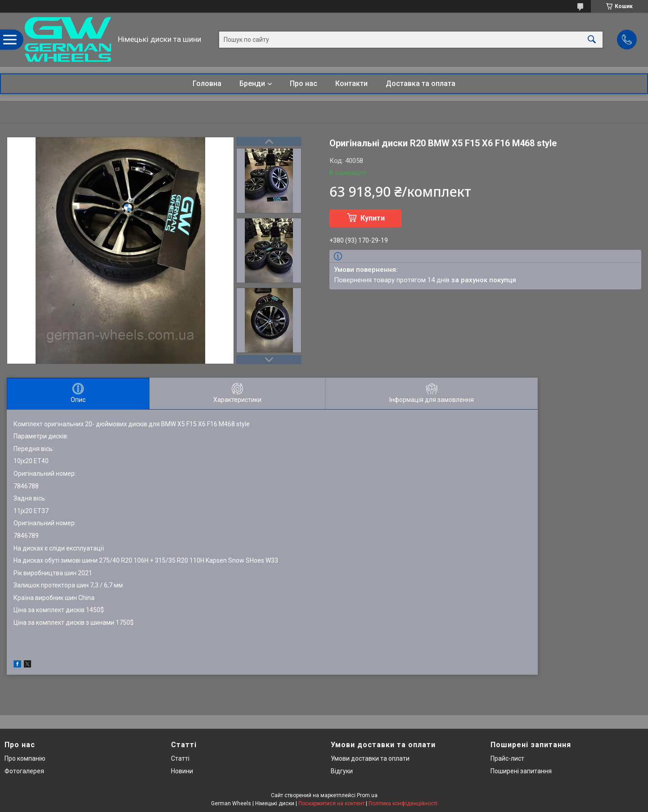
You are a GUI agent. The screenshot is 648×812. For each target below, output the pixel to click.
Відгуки (342, 771)
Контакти (351, 83)
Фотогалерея (24, 771)
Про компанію (25, 758)
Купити (373, 218)
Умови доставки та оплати (370, 758)
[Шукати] (592, 39)
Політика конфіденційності (403, 803)
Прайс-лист (507, 758)
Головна (207, 83)
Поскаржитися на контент (331, 803)
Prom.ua (367, 795)
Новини (182, 771)
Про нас (304, 83)
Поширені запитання (521, 771)
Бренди (252, 83)
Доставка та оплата (421, 83)
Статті (180, 758)
